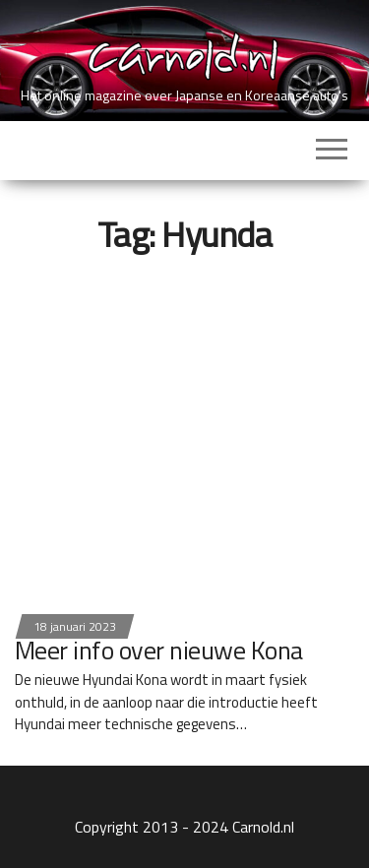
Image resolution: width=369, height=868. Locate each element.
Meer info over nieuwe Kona (158, 650)
